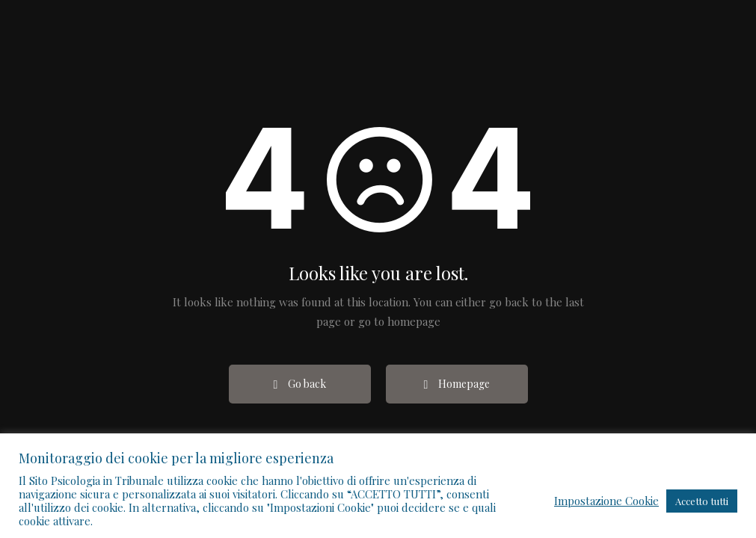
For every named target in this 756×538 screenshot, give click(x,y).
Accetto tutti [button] (702, 501)
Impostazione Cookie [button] (606, 501)
